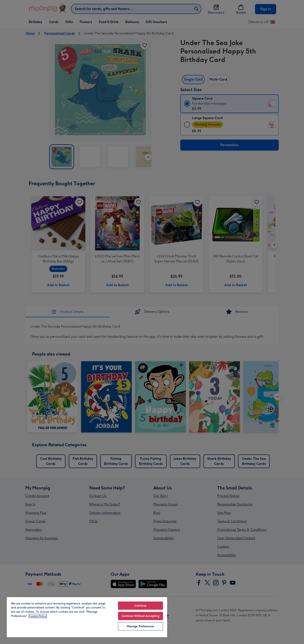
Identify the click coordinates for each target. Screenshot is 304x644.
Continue (140, 606)
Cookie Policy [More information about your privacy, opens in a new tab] (38, 616)
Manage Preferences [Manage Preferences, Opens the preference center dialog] (140, 626)
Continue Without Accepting (140, 616)
